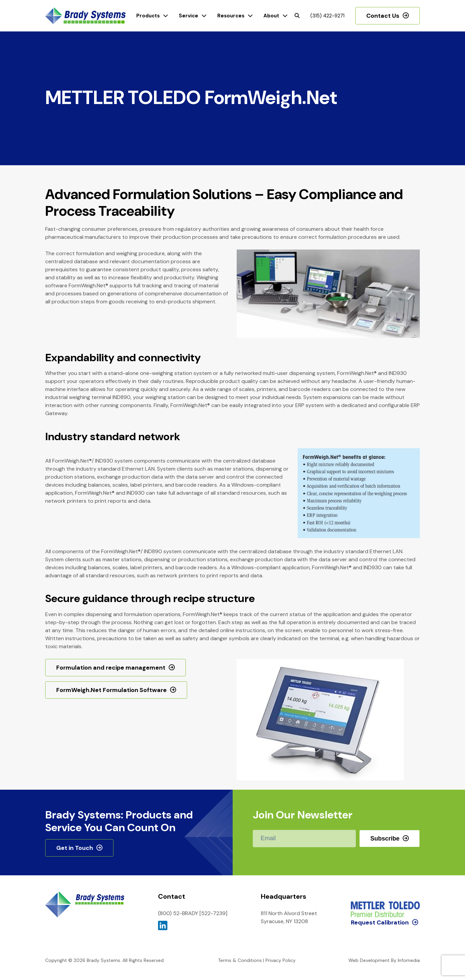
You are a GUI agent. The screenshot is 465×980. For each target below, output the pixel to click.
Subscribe (385, 839)
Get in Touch (75, 848)
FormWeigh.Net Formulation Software (111, 690)
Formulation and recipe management (111, 668)
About (271, 16)
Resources (231, 16)
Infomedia (409, 960)
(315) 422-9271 (327, 16)
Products (148, 16)
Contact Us (383, 16)
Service (188, 16)
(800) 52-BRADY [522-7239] (193, 913)
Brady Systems (85, 16)
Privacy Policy (281, 960)
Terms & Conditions (240, 960)
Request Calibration (380, 894)
